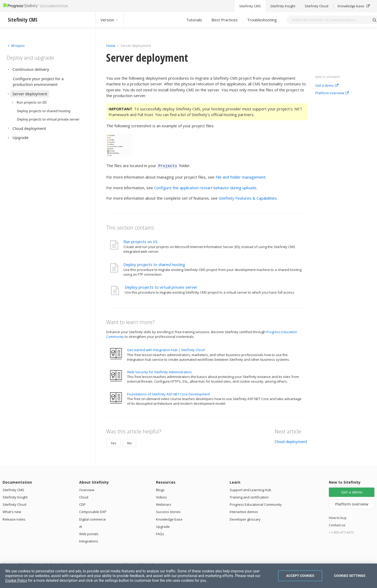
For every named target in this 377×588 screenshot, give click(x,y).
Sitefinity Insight (15, 496)
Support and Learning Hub (250, 489)
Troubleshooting (262, 20)
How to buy (338, 517)
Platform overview (332, 93)
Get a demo (327, 86)
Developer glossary (245, 519)
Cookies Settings (350, 576)
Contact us (337, 524)
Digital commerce (93, 519)
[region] (188, 576)
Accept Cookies (300, 576)
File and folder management (241, 176)
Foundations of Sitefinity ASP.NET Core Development (168, 393)
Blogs (160, 489)
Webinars (164, 504)
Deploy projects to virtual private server (161, 286)
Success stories (168, 511)
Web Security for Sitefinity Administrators (159, 371)
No (130, 442)
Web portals (89, 533)
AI (81, 526)
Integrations (89, 540)
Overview (87, 489)
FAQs (160, 533)
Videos (161, 496)
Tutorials (194, 20)
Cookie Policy (16, 580)
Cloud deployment (291, 441)
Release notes (14, 519)
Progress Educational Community (256, 504)
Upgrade (163, 526)
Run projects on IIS (140, 241)
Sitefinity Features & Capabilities (248, 197)
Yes (114, 442)
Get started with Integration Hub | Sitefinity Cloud (166, 349)
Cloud (84, 496)
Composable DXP (93, 511)
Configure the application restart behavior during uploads (205, 187)
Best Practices (225, 20)
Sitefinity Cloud (14, 504)
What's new (12, 511)
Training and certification (249, 496)
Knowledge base (169, 519)
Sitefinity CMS (13, 489)
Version (110, 20)
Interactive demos (244, 511)
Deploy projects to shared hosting (154, 264)
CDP (82, 504)
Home (111, 46)
